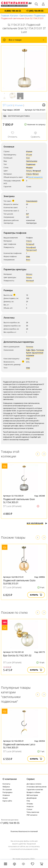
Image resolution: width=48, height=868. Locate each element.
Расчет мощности (35, 177)
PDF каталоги (32, 815)
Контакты (6, 784)
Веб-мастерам (32, 795)
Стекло (29, 174)
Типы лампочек (33, 812)
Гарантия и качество (35, 789)
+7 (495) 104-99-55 (35, 11)
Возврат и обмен (33, 792)
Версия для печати (44, 105)
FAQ (28, 801)
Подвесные (40, 16)
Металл (36, 174)
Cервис (31, 779)
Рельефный (31, 247)
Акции (5, 798)
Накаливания (32, 201)
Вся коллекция (37, 523)
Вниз (28, 260)
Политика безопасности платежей (24, 831)
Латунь (29, 171)
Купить (36, 595)
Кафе (28, 350)
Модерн (29, 167)
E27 (27, 214)
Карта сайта (7, 801)
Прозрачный (31, 250)
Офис (33, 350)
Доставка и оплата (34, 784)
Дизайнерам (32, 798)
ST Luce (8, 105)
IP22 (28, 359)
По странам (7, 789)
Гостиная (40, 350)
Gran (28, 158)
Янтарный (37, 171)
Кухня (28, 353)
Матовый (30, 281)
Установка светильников (36, 787)
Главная (5, 16)
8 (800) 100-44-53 (13, 11)
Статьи (29, 809)
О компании (10, 779)
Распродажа (7, 792)
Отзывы (30, 804)
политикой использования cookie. (25, 849)
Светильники (26, 16)
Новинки (6, 795)
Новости (30, 806)
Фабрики (6, 787)
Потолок (30, 347)
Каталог (14, 16)
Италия (19, 105)
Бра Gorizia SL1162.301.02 (17, 655)
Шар (28, 256)
